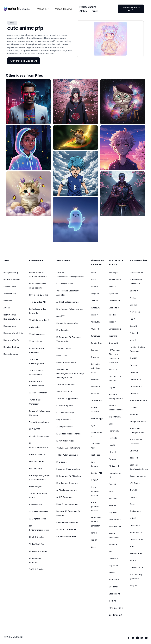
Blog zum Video (64, 420)
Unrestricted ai (137, 567)
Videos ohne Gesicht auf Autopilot (68, 293)
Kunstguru (95, 308)
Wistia (93, 280)
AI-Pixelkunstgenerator (67, 490)
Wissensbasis (10, 294)
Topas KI (134, 458)
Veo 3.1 (94, 540)
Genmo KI (134, 393)
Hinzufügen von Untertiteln (36, 350)
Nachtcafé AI (136, 553)
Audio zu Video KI (37, 454)
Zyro (93, 426)
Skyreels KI (96, 350)
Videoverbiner (36, 341)
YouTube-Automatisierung (68, 448)
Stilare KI (95, 315)
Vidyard (94, 287)
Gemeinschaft (10, 287)
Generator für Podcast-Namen (37, 384)
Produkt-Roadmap (12, 280)
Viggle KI (113, 498)
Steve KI (133, 326)
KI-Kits (133, 546)
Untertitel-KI (114, 301)
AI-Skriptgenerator (38, 519)
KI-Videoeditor (63, 330)
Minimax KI (114, 466)
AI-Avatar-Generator (39, 512)
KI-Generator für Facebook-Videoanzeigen (69, 339)
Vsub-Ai (113, 287)
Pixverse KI (114, 431)
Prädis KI (134, 333)
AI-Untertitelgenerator (39, 436)
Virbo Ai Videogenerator (116, 408)
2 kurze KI (114, 343)
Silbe (111, 424)
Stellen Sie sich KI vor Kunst (95, 368)
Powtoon (113, 459)
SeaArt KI (95, 379)
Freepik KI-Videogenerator (137, 431)
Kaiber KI (134, 414)
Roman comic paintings (67, 522)
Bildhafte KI (114, 308)
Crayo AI (134, 372)
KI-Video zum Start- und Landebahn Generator (115, 356)
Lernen (94, 11)
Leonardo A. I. (136, 386)
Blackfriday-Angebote (66, 362)
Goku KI (94, 301)
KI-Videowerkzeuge (65, 413)
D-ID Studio (62, 462)
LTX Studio (135, 483)
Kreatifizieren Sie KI (139, 400)
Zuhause (25, 9)
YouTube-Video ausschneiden (36, 372)
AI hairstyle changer (38, 551)
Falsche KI (114, 559)
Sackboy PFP (97, 473)
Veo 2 (112, 552)
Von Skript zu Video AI (39, 320)
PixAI (111, 491)
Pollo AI (112, 505)
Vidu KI (133, 518)
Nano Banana (94, 464)
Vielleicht (95, 393)
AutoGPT (61, 316)
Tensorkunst (96, 400)
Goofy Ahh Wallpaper (66, 529)
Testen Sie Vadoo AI (131, 9)
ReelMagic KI (136, 511)
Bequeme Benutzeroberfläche (139, 467)
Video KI (113, 322)
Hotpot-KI (113, 545)
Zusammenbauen (138, 476)
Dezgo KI (95, 294)
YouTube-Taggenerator (67, 399)
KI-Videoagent (36, 486)
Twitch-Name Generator (35, 402)
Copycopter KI (136, 539)
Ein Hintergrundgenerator (39, 528)
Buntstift (113, 484)
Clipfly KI (113, 512)
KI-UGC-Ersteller (37, 537)
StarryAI (113, 573)
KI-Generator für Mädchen (69, 476)
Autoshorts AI (115, 280)
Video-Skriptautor (64, 392)
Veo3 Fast (95, 455)
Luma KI (133, 407)
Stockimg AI (114, 594)
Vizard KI (113, 336)
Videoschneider (64, 348)
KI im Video (135, 312)
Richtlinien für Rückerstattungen (12, 317)
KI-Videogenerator (65, 284)
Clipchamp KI (115, 417)
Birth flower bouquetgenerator (96, 522)
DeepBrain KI (136, 379)
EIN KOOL (134, 451)
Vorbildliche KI (136, 273)
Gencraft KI (135, 525)
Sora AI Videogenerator (67, 323)
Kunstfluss (95, 336)
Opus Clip (114, 294)
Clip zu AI (113, 566)
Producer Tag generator (136, 576)
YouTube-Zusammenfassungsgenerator (70, 275)
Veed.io (112, 315)
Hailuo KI (113, 438)
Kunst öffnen (96, 343)
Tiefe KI (133, 490)
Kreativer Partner (11, 347)
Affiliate (83, 11)
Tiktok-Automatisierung (67, 455)
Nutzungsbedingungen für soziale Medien (40, 477)
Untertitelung (115, 329)
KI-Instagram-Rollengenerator (70, 309)
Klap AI (133, 298)
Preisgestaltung (88, 7)
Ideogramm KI (136, 532)
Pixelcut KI (95, 322)
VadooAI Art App (37, 544)
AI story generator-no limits (96, 491)
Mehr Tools (62, 355)
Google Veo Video (138, 421)
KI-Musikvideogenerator (39, 445)
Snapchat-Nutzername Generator (40, 413)
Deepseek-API (36, 505)
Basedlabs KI (115, 526)
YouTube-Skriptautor (66, 384)
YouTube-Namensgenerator (37, 361)
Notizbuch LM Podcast (115, 378)
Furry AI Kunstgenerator (67, 504)
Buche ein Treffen (12, 340)
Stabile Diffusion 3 (96, 409)
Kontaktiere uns (11, 354)
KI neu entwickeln (114, 535)
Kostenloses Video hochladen (38, 311)
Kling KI (112, 452)
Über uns (8, 301)
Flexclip (133, 365)
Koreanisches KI (115, 475)
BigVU (133, 504)
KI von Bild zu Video (65, 441)
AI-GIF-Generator (64, 497)
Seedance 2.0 (115, 615)
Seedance (114, 587)
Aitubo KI (95, 329)
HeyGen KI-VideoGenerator (138, 349)
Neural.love (114, 580)
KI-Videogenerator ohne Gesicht (38, 286)
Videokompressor (37, 334)
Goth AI (112, 601)
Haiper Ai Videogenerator (116, 397)
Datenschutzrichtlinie (13, 333)
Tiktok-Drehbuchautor (39, 422)
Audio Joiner (35, 327)
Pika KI (112, 445)
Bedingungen (10, 326)
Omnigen (95, 357)
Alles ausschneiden (38, 393)
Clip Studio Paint (96, 446)
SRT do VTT (35, 429)
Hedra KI (134, 497)
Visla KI (133, 340)
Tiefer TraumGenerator (136, 442)
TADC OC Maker (37, 569)
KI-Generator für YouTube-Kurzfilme (38, 275)
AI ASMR (94, 480)
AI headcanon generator (36, 560)
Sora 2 (94, 533)
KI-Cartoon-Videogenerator (69, 434)
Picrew (133, 560)
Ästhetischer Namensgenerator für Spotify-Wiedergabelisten (70, 373)
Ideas (93, 547)
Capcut (133, 305)
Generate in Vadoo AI (24, 61)
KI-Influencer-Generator (67, 483)
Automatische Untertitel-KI (136, 282)
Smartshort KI (115, 519)
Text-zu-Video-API (38, 302)
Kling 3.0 (134, 586)
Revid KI (133, 358)
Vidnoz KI (113, 369)
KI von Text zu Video (39, 295)
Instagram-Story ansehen (68, 469)
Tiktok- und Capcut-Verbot (39, 496)
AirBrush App (97, 418)
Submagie (114, 273)
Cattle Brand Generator (67, 536)
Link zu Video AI (37, 461)
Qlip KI (112, 387)
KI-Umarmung (35, 468)
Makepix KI (96, 386)
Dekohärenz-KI (97, 435)
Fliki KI (133, 319)
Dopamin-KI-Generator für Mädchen (68, 513)
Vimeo (93, 273)
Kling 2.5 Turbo (116, 608)
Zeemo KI (134, 291)
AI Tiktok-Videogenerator (68, 302)
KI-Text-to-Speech (65, 406)
